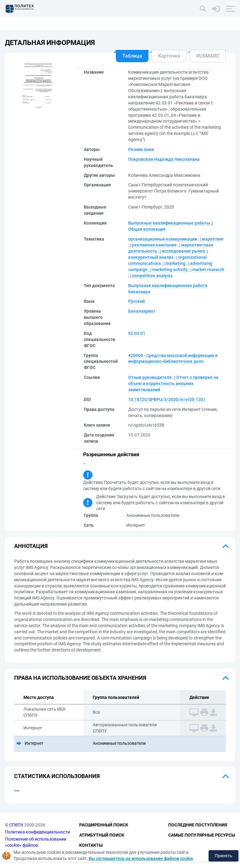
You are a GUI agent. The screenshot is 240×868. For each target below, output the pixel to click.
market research (208, 270)
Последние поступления (198, 825)
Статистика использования (57, 776)
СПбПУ (16, 825)
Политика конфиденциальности (37, 832)
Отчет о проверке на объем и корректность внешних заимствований (173, 383)
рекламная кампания (154, 245)
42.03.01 (137, 333)
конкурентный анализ (151, 257)
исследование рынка (183, 251)
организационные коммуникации (163, 239)
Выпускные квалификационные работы (169, 223)
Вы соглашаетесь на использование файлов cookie (141, 858)
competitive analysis (152, 276)
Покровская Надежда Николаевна (164, 159)
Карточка (169, 56)
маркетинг (213, 239)
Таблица (132, 56)
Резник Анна (141, 149)
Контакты (91, 845)
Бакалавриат (142, 311)
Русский (136, 301)
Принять (224, 856)
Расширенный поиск (104, 825)
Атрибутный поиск (102, 835)
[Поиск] (203, 9)
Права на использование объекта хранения (80, 678)
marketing (175, 263)
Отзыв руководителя (150, 377)
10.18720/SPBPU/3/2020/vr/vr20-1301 (167, 400)
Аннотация (31, 546)
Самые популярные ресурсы (202, 835)
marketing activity (170, 270)
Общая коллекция (147, 229)
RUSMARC (208, 56)
